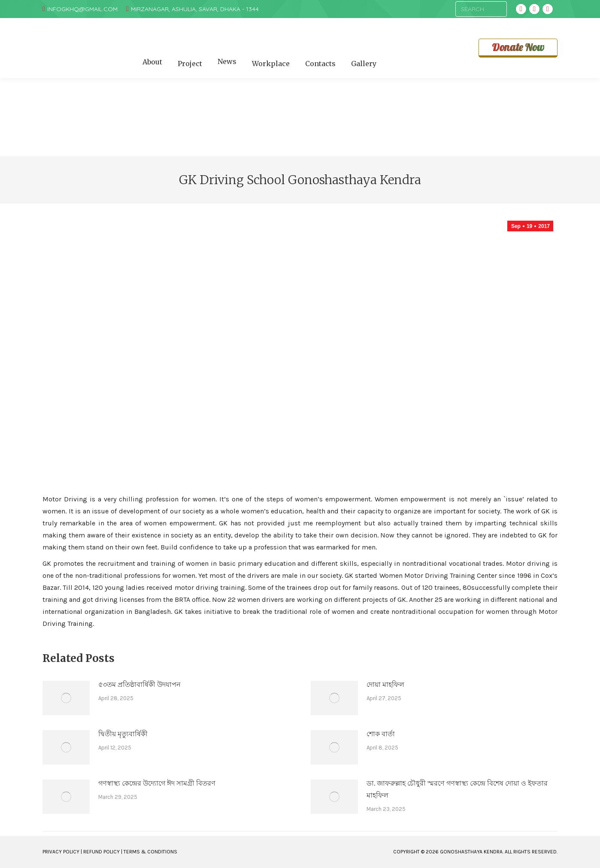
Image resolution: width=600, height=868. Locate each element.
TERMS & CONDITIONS (150, 852)
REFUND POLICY (102, 852)
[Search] (481, 9)
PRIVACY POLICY (61, 852)
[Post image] (66, 698)
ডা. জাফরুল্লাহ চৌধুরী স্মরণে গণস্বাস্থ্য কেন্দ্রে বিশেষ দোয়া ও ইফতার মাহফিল (457, 789)
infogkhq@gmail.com (82, 9)
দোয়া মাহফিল (385, 684)
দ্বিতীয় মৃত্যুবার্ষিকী (123, 734)
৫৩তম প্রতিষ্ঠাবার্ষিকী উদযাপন (139, 684)
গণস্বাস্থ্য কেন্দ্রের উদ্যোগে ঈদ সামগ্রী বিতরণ (157, 783)
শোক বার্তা (381, 734)
